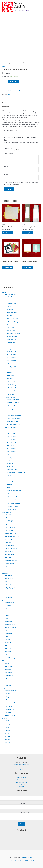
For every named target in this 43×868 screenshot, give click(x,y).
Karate (7, 370)
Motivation (5, 573)
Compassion (9, 603)
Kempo (9, 379)
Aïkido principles (10, 349)
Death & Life (11, 509)
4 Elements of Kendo (13, 491)
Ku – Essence (9, 530)
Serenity (8, 655)
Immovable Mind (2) (11, 627)
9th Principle (11, 455)
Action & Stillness (12, 506)
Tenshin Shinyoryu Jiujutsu (15, 479)
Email (7, 174)
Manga (7, 724)
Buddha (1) (8, 521)
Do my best (9, 578)
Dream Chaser (9, 700)
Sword (9, 494)
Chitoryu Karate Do (13, 412)
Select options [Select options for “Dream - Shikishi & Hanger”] (7, 268)
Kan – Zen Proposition (12, 533)
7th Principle (11, 449)
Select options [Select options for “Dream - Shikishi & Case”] (28, 268)
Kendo (9, 484)
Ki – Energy (9, 575)
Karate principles (10, 427)
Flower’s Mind (9, 715)
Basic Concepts (10, 294)
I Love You (8, 673)
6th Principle (11, 445)
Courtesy (8, 609)
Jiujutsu (10, 463)
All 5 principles (12, 367)
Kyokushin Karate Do (13, 415)
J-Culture (5, 718)
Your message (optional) (21, 816)
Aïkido (7, 325)
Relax (7, 567)
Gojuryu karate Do (13, 400)
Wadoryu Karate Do (13, 409)
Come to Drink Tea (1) (12, 561)
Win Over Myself (12, 319)
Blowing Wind (9, 709)
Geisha (7, 730)
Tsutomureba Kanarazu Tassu (16, 473)
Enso (7, 524)
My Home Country (11, 691)
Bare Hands (11, 391)
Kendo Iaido (9, 482)
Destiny (7, 712)
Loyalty (7, 615)
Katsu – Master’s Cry (11, 536)
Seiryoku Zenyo (12, 470)
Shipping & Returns (21, 777)
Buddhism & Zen (7, 512)
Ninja (7, 727)
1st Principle (11, 351)
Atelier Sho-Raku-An (27, 857)
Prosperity (8, 597)
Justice (7, 606)
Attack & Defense (12, 500)
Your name (21, 797)
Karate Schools (10, 397)
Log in (21, 769)
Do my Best (11, 300)
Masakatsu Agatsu (13, 333)
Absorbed (8, 570)
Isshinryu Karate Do (13, 418)
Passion (8, 652)
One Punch (10, 394)
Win (8, 306)
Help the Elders (10, 624)
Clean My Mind (10, 545)
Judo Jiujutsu (9, 458)
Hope (7, 645)
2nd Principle (11, 354)
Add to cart (14, 81)
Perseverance (11, 303)
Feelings (5, 631)
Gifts (3, 661)
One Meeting (9, 564)
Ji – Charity (9, 540)
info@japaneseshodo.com (21, 765)
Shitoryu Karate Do (13, 403)
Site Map (21, 787)
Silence (7, 642)
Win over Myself (10, 591)
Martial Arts (6, 292)
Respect (8, 685)
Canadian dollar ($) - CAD (10, 91)
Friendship (8, 679)
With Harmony (9, 658)
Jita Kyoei (10, 466)
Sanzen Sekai (11, 340)
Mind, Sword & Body (13, 503)
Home (4, 63)
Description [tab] (5, 103)
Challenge (10, 315)
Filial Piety (8, 621)
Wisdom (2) (9, 612)
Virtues (4, 600)
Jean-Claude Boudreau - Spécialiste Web (22, 860)
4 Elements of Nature (12, 703)
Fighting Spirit (11, 312)
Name (7, 166)
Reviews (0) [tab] (6, 106)
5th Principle (11, 364)
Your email (21, 806)
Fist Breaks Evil (12, 388)
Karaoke (8, 740)
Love (7, 636)
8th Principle (11, 452)
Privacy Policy (21, 780)
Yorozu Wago (11, 343)
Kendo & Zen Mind (13, 497)
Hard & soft (11, 382)
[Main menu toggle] (39, 7)
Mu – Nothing (9, 527)
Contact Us (21, 784)
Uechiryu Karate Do (13, 421)
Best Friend (9, 676)
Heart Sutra (9, 515)
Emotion (8, 648)
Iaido (9, 487)
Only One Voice (10, 554)
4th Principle (11, 361)
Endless (8, 557)
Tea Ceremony (6, 543)
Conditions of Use (21, 782)
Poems (4, 688)
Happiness (8, 666)
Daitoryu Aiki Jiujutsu (14, 476)
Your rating (9, 149)
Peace (7, 639)
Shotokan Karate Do (13, 406)
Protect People (12, 385)
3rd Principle (11, 358)
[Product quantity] (4, 81)
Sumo (7, 733)
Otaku (7, 721)
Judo (9, 460)
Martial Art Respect (13, 322)
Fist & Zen (10, 375)
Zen (6, 518)
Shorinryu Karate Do (13, 424)
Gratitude (8, 682)
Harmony (8, 633)
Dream (12, 63)
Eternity (7, 694)
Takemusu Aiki (12, 337)
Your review (9, 153)
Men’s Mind (9, 706)
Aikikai (9, 346)
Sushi (7, 743)
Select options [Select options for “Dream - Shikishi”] (7, 233)
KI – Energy (11, 297)
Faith (7, 618)
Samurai (10, 309)
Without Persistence (11, 548)
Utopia (7, 697)
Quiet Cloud (9, 551)
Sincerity (8, 585)
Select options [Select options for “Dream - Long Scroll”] (28, 233)
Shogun (7, 736)
